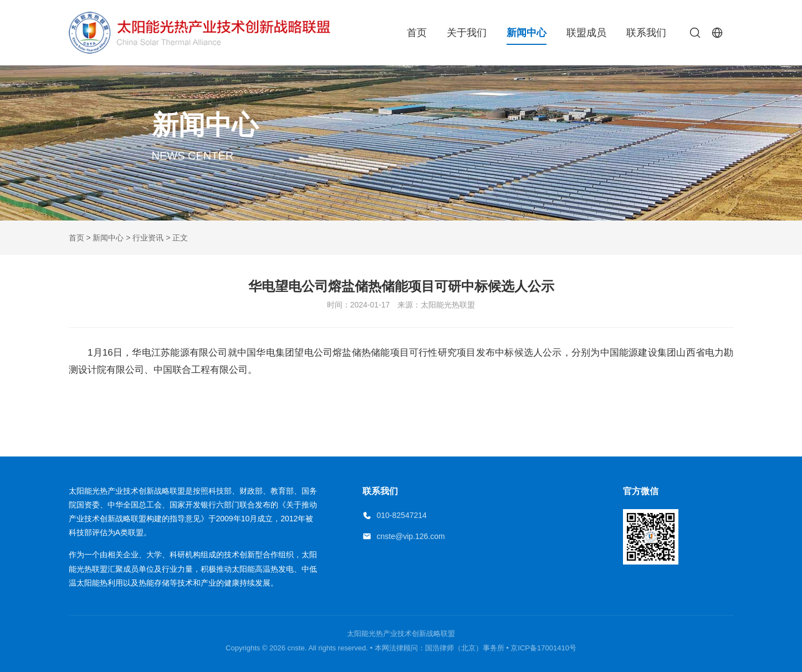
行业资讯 (148, 238)
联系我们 (646, 33)
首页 (417, 33)
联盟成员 (586, 33)
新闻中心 (527, 33)
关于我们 (467, 33)
